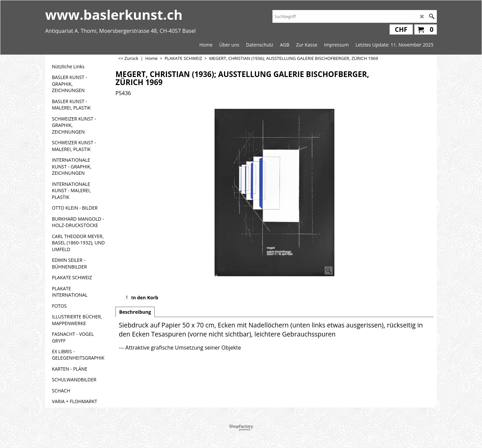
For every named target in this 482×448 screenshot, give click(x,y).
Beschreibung (135, 312)
